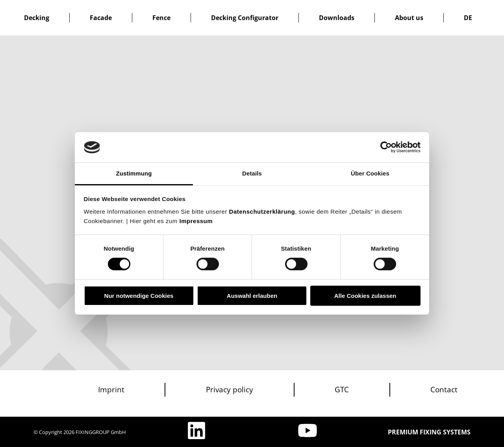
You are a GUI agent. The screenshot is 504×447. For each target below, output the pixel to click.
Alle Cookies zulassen (365, 296)
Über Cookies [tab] (370, 173)
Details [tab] (252, 173)
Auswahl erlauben (252, 296)
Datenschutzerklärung (262, 211)
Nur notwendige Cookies (139, 296)
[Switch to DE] (468, 18)
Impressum (196, 221)
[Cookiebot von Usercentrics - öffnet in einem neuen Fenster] (386, 147)
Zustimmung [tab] (134, 173)
